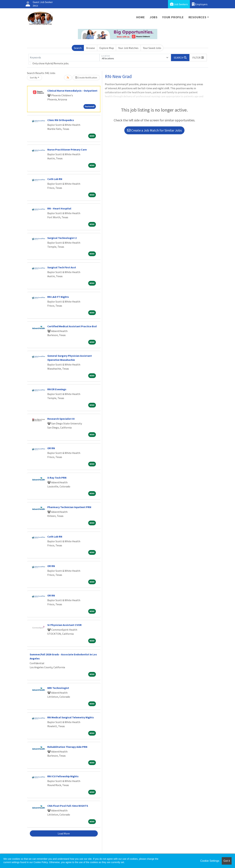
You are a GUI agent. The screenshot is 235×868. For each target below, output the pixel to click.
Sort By (34, 78)
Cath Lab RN (55, 179)
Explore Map (107, 48)
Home (141, 17)
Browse (91, 48)
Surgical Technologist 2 (62, 238)
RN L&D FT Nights (58, 297)
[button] (198, 58)
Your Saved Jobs (152, 48)
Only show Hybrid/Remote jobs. (51, 63)
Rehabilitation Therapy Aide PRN (67, 747)
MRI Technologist (58, 688)
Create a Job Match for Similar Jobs (154, 130)
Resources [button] (197, 17)
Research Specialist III (61, 419)
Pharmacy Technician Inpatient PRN (69, 507)
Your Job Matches (128, 48)
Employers (200, 4)
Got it (227, 861)
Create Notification (86, 78)
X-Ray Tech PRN (57, 478)
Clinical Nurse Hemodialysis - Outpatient (72, 91)
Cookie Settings (210, 861)
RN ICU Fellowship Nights (63, 776)
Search (78, 48)
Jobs (154, 17)
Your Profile (173, 17)
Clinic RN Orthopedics (61, 120)
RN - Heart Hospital (59, 208)
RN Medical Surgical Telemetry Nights (71, 717)
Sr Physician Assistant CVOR (64, 625)
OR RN (51, 448)
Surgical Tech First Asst (62, 267)
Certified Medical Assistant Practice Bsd (72, 326)
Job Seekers (179, 4)
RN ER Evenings (57, 389)
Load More (64, 833)
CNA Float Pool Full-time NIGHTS (68, 806)
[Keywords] (64, 58)
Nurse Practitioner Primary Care (67, 149)
